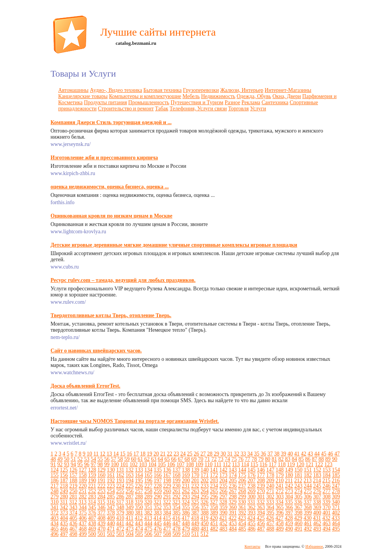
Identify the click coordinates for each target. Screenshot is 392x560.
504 (130, 534)
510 (186, 534)
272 (280, 491)
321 (158, 502)
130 (111, 470)
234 (214, 486)
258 (148, 491)
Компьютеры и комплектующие (145, 96)
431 (317, 518)
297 (223, 497)
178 (270, 475)
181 (298, 475)
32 (237, 454)
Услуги (258, 109)
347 (111, 507)
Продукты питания (105, 102)
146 (261, 470)
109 (199, 464)
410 (120, 518)
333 (270, 502)
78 (254, 459)
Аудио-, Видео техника (116, 90)
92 (60, 464)
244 (308, 486)
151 (308, 470)
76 (241, 459)
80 (268, 459)
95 (80, 464)
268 (242, 491)
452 (223, 523)
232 (195, 486)
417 (185, 518)
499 (83, 534)
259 (158, 491)
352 (158, 507)
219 (73, 486)
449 (195, 523)
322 (167, 502)
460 (298, 523)
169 (186, 475)
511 (195, 534)
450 (205, 523)
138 (186, 470)
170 (195, 475)
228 (158, 486)
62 (147, 459)
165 (148, 475)
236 (233, 486)
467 (73, 529)
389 (214, 513)
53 (87, 459)
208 (261, 481)
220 (83, 486)
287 (130, 497)
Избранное (314, 546)
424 (251, 518)
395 (270, 513)
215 (326, 481)
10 (90, 454)
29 (216, 454)
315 (101, 502)
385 (177, 513)
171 (205, 475)
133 (139, 470)
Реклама (251, 102)
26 (196, 454)
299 (242, 497)
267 (233, 491)
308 (327, 497)
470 (102, 529)
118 (282, 464)
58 (120, 459)
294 (195, 497)
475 (148, 529)
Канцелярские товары (83, 96)
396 (280, 513)
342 (64, 507)
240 (270, 486)
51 (73, 459)
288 (139, 497)
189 (83, 481)
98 (100, 464)
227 (148, 486)
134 (148, 470)
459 (289, 523)
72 (214, 459)
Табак (162, 109)
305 (298, 497)
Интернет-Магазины (288, 90)
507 (158, 534)
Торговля (238, 109)
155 (55, 475)
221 (92, 486)
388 (205, 513)
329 (233, 502)
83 (288, 459)
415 (167, 518)
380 (130, 513)
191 (102, 481)
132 (130, 470)
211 (289, 481)
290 (158, 497)
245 (317, 486)
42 (304, 454)
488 (270, 529)
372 (55, 513)
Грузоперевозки (201, 90)
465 (55, 529)
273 (289, 491)
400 (317, 513)
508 (167, 534)
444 (148, 523)
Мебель (191, 96)
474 (139, 529)
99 (107, 464)
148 (280, 470)
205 (233, 481)
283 (92, 497)
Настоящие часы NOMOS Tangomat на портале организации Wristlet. (135, 421)
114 (245, 464)
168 (177, 475)
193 (120, 481)
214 (317, 481)
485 (242, 529)
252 (92, 491)
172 (214, 475)
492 (308, 529)
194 (130, 481)
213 (308, 481)
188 (73, 481)
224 (120, 486)
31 (230, 454)
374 (73, 513)
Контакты (252, 546)
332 (261, 502)
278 (336, 491)
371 (336, 507)
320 (148, 502)
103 (143, 464)
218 (64, 486)
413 (148, 518)
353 (167, 507)
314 (92, 502)
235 (223, 486)
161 (111, 475)
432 (326, 518)
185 (336, 475)
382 (148, 513)
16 (129, 454)
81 (274, 459)
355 (186, 507)
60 (134, 459)
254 (111, 491)
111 (217, 464)
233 (205, 486)
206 (242, 481)
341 (55, 507)
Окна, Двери (287, 96)
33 (243, 454)
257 (139, 491)
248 (55, 491)
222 (102, 486)
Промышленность (149, 102)
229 (167, 486)
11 (96, 454)
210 (280, 481)
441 (120, 523)
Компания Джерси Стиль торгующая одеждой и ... (111, 122)
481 (205, 529)
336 (298, 502)
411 (129, 518)
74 (227, 459)
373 (64, 513)
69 (194, 459)
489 (280, 529)
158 (83, 475)
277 (327, 491)
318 (129, 502)
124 (55, 470)
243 (298, 486)
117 (273, 464)
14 (116, 454)
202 (205, 481)
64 (160, 459)
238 (252, 486)
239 (261, 486)
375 (83, 513)
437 (83, 523)
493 (317, 529)
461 (308, 523)
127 (83, 470)
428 (289, 518)
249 (64, 491)
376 (92, 513)
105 (162, 464)
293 (186, 497)
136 (167, 470)
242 (289, 486)
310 (55, 502)
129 (102, 470)
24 (183, 454)
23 (176, 454)
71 (207, 459)
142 (223, 470)
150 (298, 470)
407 (92, 518)
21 (163, 454)
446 (167, 523)
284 (102, 497)
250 (73, 491)
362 (252, 507)
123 (328, 464)
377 (102, 513)
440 (111, 523)
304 (289, 497)
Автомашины (73, 90)
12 (103, 454)
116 (263, 464)
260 (167, 491)
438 (92, 523)
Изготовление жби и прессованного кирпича (104, 158)
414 (158, 518)
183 (317, 475)
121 (310, 464)
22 (170, 454)
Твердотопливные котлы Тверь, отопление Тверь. (111, 315)
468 (83, 529)
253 (102, 491)
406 (83, 518)
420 (214, 518)
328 (223, 502)
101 (124, 464)
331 (251, 502)
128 (92, 470)
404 (64, 518)
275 (308, 491)
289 (148, 497)
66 (174, 459)
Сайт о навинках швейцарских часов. (96, 351)
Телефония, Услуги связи (198, 109)
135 (158, 470)
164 (139, 475)
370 (327, 507)
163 (130, 475)
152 (317, 470)
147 (270, 470)
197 (158, 481)
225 (130, 486)
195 (139, 481)
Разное (232, 102)
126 (73, 470)
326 (204, 502)
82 (281, 459)
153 (327, 470)
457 (270, 523)
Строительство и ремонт (126, 109)
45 (323, 454)
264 (205, 491)
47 (337, 454)
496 (55, 534)
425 (261, 518)
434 (55, 523)
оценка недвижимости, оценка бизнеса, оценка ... (110, 187)
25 (189, 454)
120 (300, 464)
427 (279, 518)
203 (214, 481)
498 (73, 534)
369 (317, 507)
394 (261, 513)
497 (64, 534)
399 (308, 513)
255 (120, 491)
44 (317, 454)
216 (336, 481)
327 (214, 502)
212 (298, 481)
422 (233, 518)
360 (233, 507)
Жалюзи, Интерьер (242, 90)
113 (236, 464)
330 (242, 502)
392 (242, 513)
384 (167, 513)
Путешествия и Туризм (197, 102)
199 (177, 481)
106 (171, 464)
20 (156, 454)
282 (83, 497)
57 (114, 459)
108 (190, 464)
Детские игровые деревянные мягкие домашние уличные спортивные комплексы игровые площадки (174, 245)
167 (167, 475)
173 (223, 475)
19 (149, 454)
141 (214, 470)
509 (177, 534)
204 (223, 481)
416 (176, 518)
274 (298, 491)
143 (233, 470)
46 (330, 454)
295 (205, 497)
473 (130, 529)
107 (180, 464)
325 (195, 502)
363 (261, 507)
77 (248, 459)
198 (167, 481)
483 (223, 529)
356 (195, 507)
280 (64, 497)
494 (327, 529)
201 (195, 481)
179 (280, 475)
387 (195, 513)
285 (111, 497)
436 (73, 523)
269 (252, 491)
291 (167, 497)
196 (148, 481)
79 (261, 459)
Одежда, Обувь (254, 96)
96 (87, 464)
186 (55, 481)
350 (139, 507)
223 (111, 486)
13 (109, 454)
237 (242, 486)
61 (140, 459)
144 (242, 470)
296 (214, 497)
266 (223, 491)
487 (261, 529)
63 (154, 459)
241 (280, 486)
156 (64, 475)
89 (328, 459)
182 (308, 475)
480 (195, 529)
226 (139, 486)
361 (242, 507)
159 (92, 475)
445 (158, 523)
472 (120, 529)
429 (298, 518)
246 (327, 486)
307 (317, 497)
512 (204, 534)
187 (64, 481)
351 (148, 507)
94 (73, 464)
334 (279, 502)
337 (308, 502)
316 (110, 502)
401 (327, 513)
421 (223, 518)
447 (177, 523)
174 (233, 475)
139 (195, 470)
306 (308, 497)
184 (327, 475)
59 (127, 459)
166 (158, 475)
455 (252, 523)
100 (115, 464)
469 (92, 529)
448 (186, 523)
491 (298, 529)
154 (336, 470)
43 (310, 454)
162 (120, 475)
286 (120, 497)
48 (53, 459)
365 (280, 507)
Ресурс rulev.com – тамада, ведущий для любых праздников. (123, 280)
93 (67, 464)
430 (308, 518)
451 (214, 523)
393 (252, 513)
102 (134, 464)
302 (270, 497)
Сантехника (275, 102)
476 (158, 529)
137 (177, 470)
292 (177, 497)
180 (289, 475)
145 (252, 470)
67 (181, 459)
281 (73, 497)
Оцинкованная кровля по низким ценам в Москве (111, 216)
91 (53, 464)
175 (242, 475)
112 (227, 464)
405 (73, 518)
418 (195, 518)
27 (203, 454)
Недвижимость (218, 96)
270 (261, 491)
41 (297, 454)
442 (130, 523)
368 (308, 507)
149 (289, 470)
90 (335, 459)
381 (139, 513)
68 (187, 459)
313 (82, 502)
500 (92, 534)
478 (177, 529)
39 (283, 454)
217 (55, 486)
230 (177, 486)
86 (308, 459)
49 (60, 459)
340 (336, 502)
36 (263, 454)
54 (93, 459)
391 (233, 513)
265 (214, 491)
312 (73, 502)
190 (92, 481)
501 (102, 534)
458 (280, 523)
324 (185, 502)
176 (252, 475)
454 (242, 523)
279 (55, 497)
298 (233, 497)
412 (139, 518)
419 (204, 518)
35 (256, 454)
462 (317, 523)
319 (139, 502)
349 (130, 507)
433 (336, 518)
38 (277, 454)
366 (289, 507)
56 (107, 459)
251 (83, 491)
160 (102, 475)
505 (139, 534)
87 (315, 459)
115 (254, 464)
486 (252, 529)
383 (158, 513)
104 (153, 464)
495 (336, 529)
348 (120, 507)
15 (122, 454)
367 (298, 507)
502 (111, 534)
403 (55, 518)
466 (64, 529)
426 (270, 518)
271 (270, 491)
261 (177, 491)
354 (177, 507)
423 (242, 518)
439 (102, 523)
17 (136, 454)
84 (294, 459)
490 (289, 529)
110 (209, 464)
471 (111, 529)
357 (205, 507)
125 (64, 470)
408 (102, 518)
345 (92, 507)
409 (111, 518)
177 (261, 475)
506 (148, 534)
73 (221, 459)
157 (73, 475)
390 (223, 513)
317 (120, 502)
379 (120, 513)
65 (167, 459)
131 (120, 470)
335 (289, 502)
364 (270, 507)
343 (73, 507)
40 (290, 454)
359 (223, 507)
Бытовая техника (163, 90)
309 (336, 497)
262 (186, 491)
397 (289, 513)
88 (321, 459)
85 (301, 459)
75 (234, 459)
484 (233, 529)
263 (195, 491)
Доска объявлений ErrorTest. (85, 386)
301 (261, 497)
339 (326, 502)
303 (280, 497)
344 (83, 507)
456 (261, 523)
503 (120, 534)
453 (233, 523)
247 (336, 486)
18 (143, 454)
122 (319, 464)
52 (80, 459)
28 (210, 454)
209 (270, 481)
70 (201, 459)
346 (102, 507)
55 (100, 459)
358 (214, 507)
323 (176, 502)
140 (205, 470)
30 (223, 454)
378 (111, 513)
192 (111, 481)
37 (270, 454)
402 (336, 513)
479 (186, 529)
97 (93, 464)
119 (291, 464)
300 (252, 497)
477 (167, 529)
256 (130, 491)
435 (64, 523)
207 (252, 481)
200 (186, 481)
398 (298, 513)
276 (317, 491)
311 (64, 502)
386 (186, 513)
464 (336, 523)
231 (186, 486)
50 (67, 459)
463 (327, 523)
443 (139, 523)
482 (214, 529)
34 (250, 454)
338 (317, 502)
